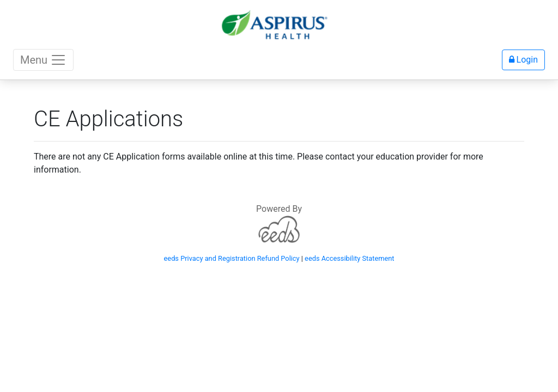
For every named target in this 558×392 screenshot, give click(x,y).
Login (523, 60)
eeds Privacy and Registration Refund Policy (232, 258)
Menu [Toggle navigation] (43, 60)
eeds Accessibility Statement (349, 258)
